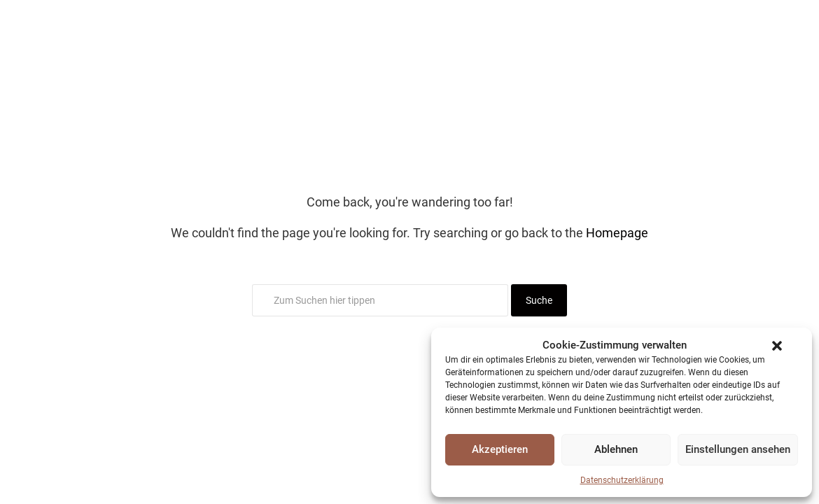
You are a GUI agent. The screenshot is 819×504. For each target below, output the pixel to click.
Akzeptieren (500, 449)
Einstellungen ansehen (738, 449)
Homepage (617, 233)
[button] (777, 346)
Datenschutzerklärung (622, 480)
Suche (539, 300)
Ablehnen (616, 449)
